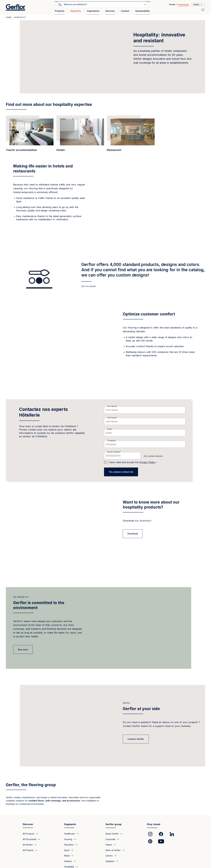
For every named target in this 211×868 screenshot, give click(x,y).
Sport (67, 850)
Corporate (110, 839)
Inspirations (93, 11)
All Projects (28, 850)
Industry (68, 861)
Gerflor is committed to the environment (39, 605)
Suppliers (110, 861)
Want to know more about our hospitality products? (151, 505)
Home (9, 17)
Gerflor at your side (141, 709)
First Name (112, 406)
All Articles (28, 845)
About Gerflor (112, 834)
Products (60, 11)
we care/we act (21, 597)
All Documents (30, 839)
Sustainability (142, 11)
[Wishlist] (203, 10)
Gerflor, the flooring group (31, 785)
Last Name (112, 418)
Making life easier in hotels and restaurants (43, 169)
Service (126, 703)
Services (110, 11)
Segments (76, 11)
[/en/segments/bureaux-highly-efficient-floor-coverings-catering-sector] (131, 135)
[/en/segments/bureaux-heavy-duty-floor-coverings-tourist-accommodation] (30, 135)
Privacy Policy (147, 462)
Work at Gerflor (113, 850)
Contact (125, 11)
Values (109, 845)
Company (111, 441)
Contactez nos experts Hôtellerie (43, 412)
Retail (67, 856)
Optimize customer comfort (149, 314)
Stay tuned (154, 824)
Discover (28, 824)
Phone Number (114, 452)
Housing (68, 839)
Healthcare (69, 834)
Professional (183, 4)
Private (172, 4)
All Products (28, 834)
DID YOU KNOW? (89, 286)
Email (109, 429)
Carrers (109, 856)
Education (69, 845)
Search (60, 4)
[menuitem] (60, 12)
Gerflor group (113, 824)
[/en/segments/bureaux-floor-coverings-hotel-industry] (80, 135)
